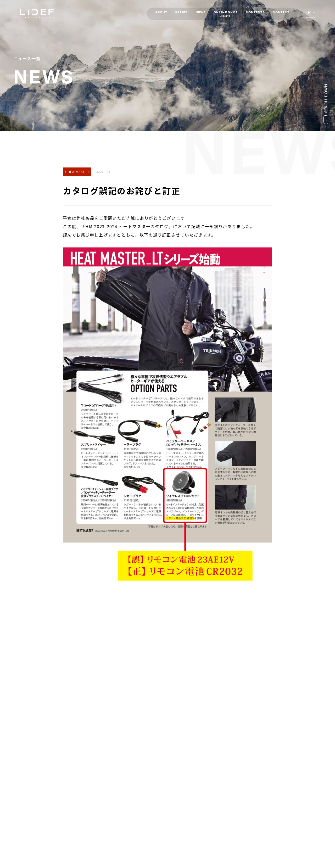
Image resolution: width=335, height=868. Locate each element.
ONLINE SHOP (225, 14)
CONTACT (281, 12)
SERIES (181, 12)
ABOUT (161, 12)
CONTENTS (255, 12)
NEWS (200, 12)
